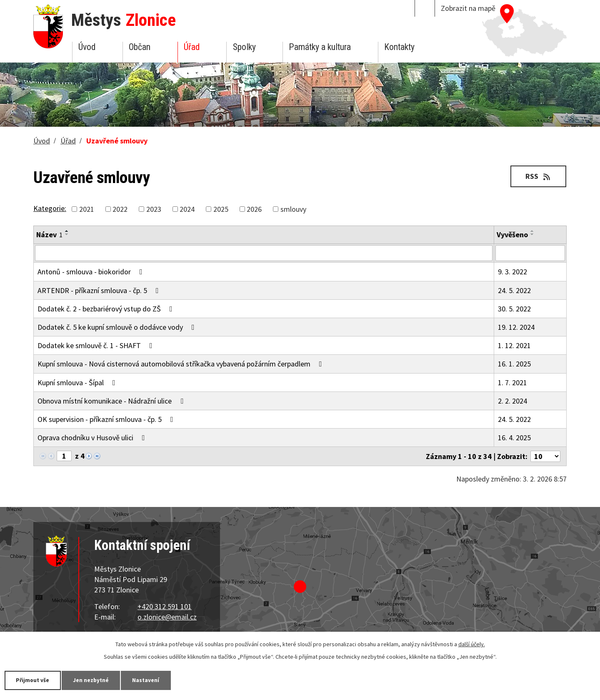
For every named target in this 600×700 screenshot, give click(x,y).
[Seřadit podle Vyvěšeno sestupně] (532, 234)
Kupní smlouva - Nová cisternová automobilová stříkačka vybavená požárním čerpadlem (181, 364)
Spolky (244, 47)
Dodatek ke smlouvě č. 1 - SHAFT (97, 345)
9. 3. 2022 (512, 272)
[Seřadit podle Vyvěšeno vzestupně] (532, 231)
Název (49, 235)
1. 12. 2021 (514, 345)
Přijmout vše (34, 680)
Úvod (87, 47)
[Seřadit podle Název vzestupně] (67, 231)
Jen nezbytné (96, 680)
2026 (254, 209)
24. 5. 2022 (514, 290)
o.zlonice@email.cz (167, 617)
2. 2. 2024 (512, 401)
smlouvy (293, 209)
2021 (87, 209)
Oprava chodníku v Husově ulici (93, 438)
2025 (221, 209)
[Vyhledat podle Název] (264, 253)
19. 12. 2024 (516, 327)
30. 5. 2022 (514, 309)
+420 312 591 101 (165, 606)
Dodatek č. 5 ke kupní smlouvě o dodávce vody (118, 327)
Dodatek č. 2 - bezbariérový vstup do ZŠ (107, 309)
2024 (187, 209)
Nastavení (154, 680)
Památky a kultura (320, 47)
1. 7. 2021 (512, 383)
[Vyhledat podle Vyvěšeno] (530, 253)
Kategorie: (50, 208)
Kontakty (399, 47)
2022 (120, 209)
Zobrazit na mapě (468, 8)
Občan (140, 47)
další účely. (472, 644)
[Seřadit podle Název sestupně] (67, 234)
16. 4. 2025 (514, 438)
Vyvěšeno (512, 235)
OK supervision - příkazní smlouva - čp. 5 (107, 419)
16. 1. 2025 (514, 364)
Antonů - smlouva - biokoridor (92, 272)
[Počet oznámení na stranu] (545, 456)
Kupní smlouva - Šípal (78, 383)
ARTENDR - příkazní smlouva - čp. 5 (100, 290)
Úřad (192, 47)
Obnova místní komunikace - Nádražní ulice (112, 401)
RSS (538, 176)
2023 (154, 209)
